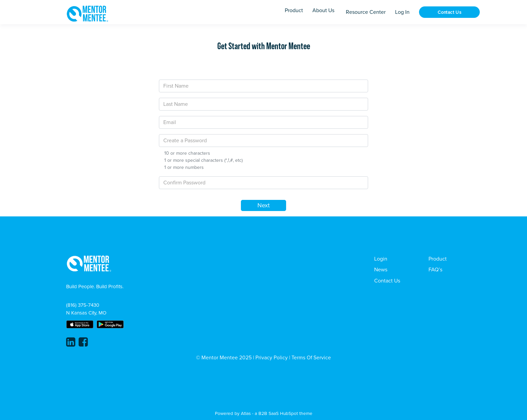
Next (263, 205)
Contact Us (449, 12)
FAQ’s (435, 270)
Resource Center (366, 12)
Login (381, 259)
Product (438, 259)
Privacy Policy (272, 357)
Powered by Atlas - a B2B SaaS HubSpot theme (264, 413)
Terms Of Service (311, 357)
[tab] (197, 62)
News (381, 270)
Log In (402, 12)
